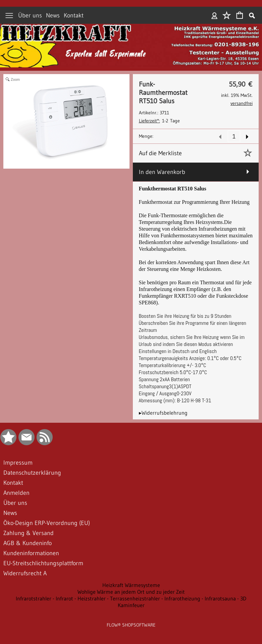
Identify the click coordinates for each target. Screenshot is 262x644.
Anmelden (215, 15)
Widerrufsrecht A (25, 573)
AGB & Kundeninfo (28, 543)
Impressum (18, 463)
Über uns (30, 15)
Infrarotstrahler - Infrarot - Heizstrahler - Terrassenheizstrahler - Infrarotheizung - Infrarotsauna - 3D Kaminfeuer (131, 602)
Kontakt (74, 15)
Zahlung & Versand (29, 533)
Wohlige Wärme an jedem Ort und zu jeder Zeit (131, 592)
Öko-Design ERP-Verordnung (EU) (47, 523)
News (53, 15)
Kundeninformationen (31, 553)
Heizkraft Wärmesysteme (131, 585)
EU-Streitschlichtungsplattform (43, 563)
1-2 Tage (159, 121)
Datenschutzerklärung (32, 473)
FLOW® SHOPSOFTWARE (131, 625)
